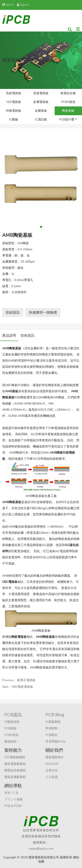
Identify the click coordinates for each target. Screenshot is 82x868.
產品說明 (9, 336)
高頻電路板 (14, 93)
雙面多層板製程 (15, 777)
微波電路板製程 (15, 764)
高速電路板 (41, 93)
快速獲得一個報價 (43, 313)
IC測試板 (41, 119)
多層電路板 (41, 102)
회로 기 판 (11, 793)
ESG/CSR (52, 764)
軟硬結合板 (68, 93)
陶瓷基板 (68, 111)
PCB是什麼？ (68, 119)
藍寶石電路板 (26, 680)
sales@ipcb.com (41, 849)
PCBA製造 (68, 102)
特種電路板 (14, 111)
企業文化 (52, 770)
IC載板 (14, 119)
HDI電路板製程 (15, 757)
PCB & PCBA (13, 806)
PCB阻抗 (51, 735)
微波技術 (10, 742)
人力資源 (52, 777)
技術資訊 (13, 313)
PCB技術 (10, 728)
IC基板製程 (53, 722)
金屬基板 (41, 111)
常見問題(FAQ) (56, 742)
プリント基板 (14, 799)
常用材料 (52, 728)
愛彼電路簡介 (55, 757)
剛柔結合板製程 (15, 770)
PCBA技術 (11, 735)
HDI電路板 (14, 102)
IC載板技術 (12, 722)
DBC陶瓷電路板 (22, 687)
